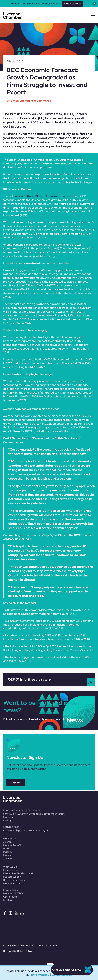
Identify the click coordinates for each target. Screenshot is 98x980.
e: (26, 830)
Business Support (12, 877)
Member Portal (11, 883)
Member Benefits (13, 845)
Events (7, 855)
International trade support (18, 873)
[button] (94, 4)
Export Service (11, 870)
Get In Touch (10, 897)
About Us (8, 859)
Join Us (7, 842)
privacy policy (40, 975)
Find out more (73, 4)
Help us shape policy (14, 880)
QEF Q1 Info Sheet (51, 682)
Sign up (16, 783)
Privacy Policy (11, 890)
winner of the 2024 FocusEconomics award (42, 196)
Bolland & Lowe (26, 951)
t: (11, 827)
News (6, 849)
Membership (10, 838)
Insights (7, 852)
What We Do (10, 867)
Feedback (9, 900)
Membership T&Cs (13, 893)
